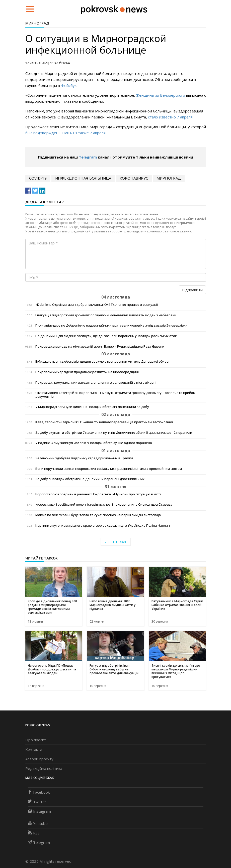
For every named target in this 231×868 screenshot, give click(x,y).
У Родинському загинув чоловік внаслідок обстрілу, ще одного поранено (94, 443)
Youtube (38, 823)
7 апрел (97, 133)
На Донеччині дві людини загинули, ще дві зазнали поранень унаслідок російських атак (106, 336)
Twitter (37, 802)
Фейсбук (69, 85)
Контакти (34, 749)
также (83, 133)
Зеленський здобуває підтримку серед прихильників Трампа (84, 458)
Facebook (39, 792)
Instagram (39, 811)
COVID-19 (38, 178)
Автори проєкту (39, 759)
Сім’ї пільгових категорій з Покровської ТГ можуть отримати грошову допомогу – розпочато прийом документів (115, 395)
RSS (34, 833)
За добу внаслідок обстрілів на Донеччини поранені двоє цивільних (90, 479)
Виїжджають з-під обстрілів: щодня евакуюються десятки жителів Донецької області (103, 361)
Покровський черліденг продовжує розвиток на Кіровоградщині (87, 372)
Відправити (192, 290)
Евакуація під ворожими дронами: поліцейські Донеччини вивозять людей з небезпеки (106, 315)
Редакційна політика (44, 768)
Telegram (88, 157)
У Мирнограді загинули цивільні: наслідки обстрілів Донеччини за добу (92, 407)
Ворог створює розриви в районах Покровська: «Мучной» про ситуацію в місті (98, 494)
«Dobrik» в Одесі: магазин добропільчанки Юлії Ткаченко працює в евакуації (97, 305)
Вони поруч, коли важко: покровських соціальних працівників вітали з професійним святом (109, 469)
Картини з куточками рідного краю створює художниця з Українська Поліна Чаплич (103, 526)
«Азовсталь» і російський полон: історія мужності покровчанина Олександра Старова (104, 504)
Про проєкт (36, 740)
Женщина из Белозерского (161, 95)
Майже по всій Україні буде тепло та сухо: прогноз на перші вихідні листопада (98, 515)
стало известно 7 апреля (170, 117)
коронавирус (134, 178)
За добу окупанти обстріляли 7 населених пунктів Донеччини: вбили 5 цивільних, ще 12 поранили (114, 433)
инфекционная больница (83, 178)
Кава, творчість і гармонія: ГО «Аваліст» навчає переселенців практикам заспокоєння (104, 422)
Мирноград (37, 23)
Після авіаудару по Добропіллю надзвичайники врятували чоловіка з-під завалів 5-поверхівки (111, 325)
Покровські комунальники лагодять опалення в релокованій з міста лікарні (96, 383)
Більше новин (116, 542)
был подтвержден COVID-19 (51, 133)
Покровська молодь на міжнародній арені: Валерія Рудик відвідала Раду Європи (100, 346)
